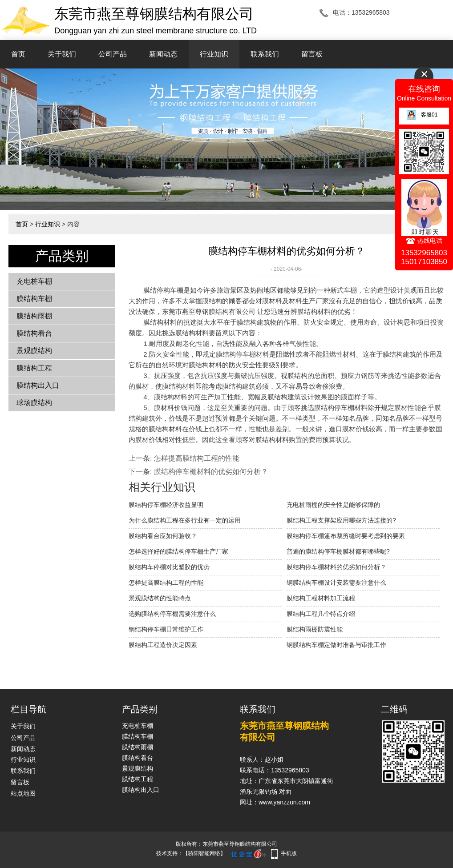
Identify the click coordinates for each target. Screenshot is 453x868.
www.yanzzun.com (284, 802)
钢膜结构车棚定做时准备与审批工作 (336, 645)
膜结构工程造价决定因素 (163, 645)
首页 (18, 54)
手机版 (289, 853)
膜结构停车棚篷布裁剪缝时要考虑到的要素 (346, 536)
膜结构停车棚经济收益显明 (166, 505)
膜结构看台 (34, 333)
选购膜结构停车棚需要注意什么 (172, 614)
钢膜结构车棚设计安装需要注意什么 (336, 583)
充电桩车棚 (34, 281)
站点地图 (23, 793)
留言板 (312, 54)
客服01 (422, 115)
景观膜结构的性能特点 (160, 598)
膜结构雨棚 (34, 316)
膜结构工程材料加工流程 (321, 598)
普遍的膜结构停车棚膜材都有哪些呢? (338, 551)
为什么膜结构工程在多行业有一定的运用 (185, 520)
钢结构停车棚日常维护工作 (166, 629)
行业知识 (214, 54)
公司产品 (113, 54)
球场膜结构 (34, 403)
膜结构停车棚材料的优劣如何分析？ (211, 472)
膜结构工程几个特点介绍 (321, 614)
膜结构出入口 (38, 385)
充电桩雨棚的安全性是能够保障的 (333, 505)
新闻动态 (163, 54)
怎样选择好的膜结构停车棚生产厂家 (178, 551)
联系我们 (265, 54)
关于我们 (62, 54)
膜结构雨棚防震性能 (315, 629)
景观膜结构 (34, 351)
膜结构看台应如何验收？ (163, 536)
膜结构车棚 (34, 299)
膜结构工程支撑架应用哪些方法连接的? (341, 520)
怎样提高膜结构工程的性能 (197, 458)
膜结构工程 (34, 368)
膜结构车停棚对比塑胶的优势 (169, 567)
